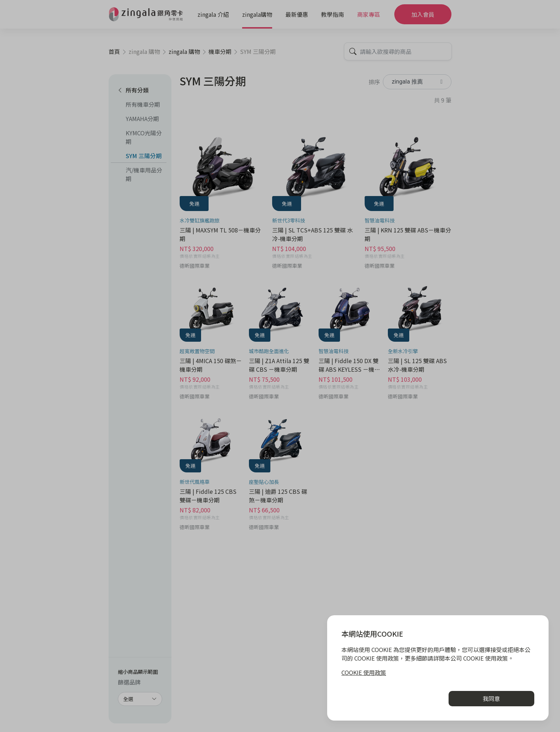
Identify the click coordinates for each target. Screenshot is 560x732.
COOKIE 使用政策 (364, 672)
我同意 (491, 698)
